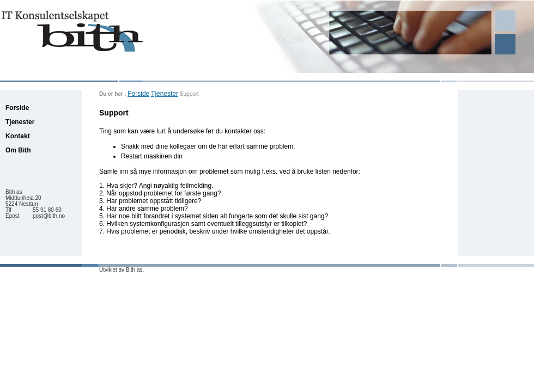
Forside (138, 94)
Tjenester (165, 94)
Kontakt (18, 136)
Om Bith (18, 150)
